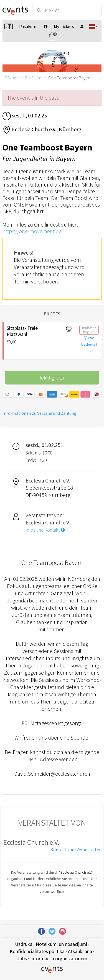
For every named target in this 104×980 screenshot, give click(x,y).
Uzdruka (24, 944)
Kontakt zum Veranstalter (76, 850)
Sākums (12, 78)
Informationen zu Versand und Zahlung (40, 413)
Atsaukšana (80, 951)
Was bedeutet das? (89, 344)
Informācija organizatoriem (59, 958)
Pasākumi (34, 78)
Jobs (22, 958)
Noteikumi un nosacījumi (61, 944)
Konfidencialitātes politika (37, 951)
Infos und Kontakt (45, 530)
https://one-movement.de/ (33, 231)
